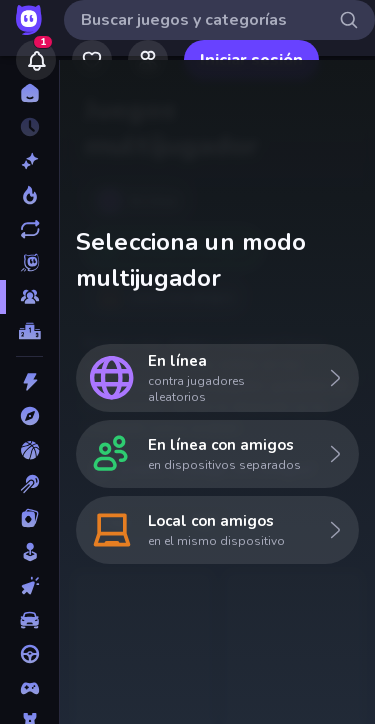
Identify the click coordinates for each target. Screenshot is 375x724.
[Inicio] (29, 93)
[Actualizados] (29, 229)
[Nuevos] (29, 161)
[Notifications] (36, 60)
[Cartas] (29, 518)
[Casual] (29, 552)
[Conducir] (29, 654)
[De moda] (29, 195)
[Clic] (29, 586)
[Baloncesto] (29, 450)
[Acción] (29, 382)
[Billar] (29, 484)
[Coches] (29, 620)
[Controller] (29, 688)
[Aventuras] (29, 416)
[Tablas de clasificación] (29, 331)
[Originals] (29, 263)
